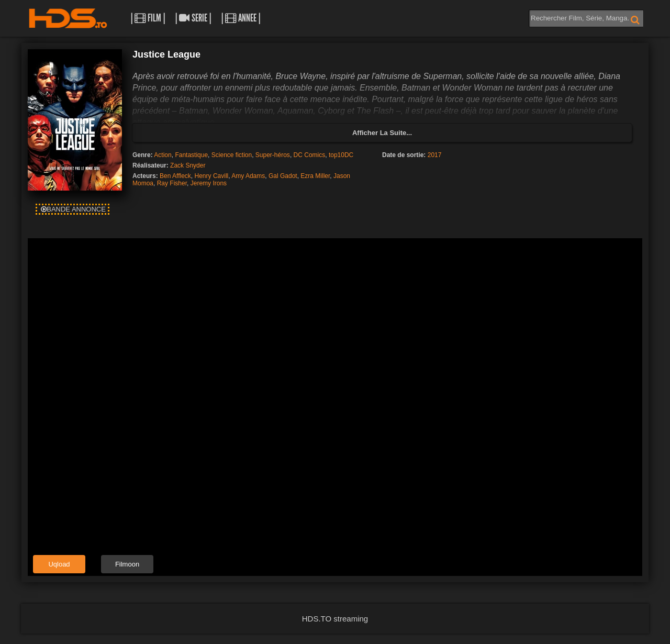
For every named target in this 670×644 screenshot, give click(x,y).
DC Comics (310, 155)
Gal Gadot (283, 176)
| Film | (148, 18)
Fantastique (191, 155)
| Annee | (241, 18)
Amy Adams (248, 176)
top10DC (341, 155)
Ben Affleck (175, 176)
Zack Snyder (188, 165)
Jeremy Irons (209, 183)
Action (163, 155)
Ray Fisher (172, 183)
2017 (435, 155)
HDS (68, 18)
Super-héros (273, 155)
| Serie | (193, 18)
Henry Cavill (212, 176)
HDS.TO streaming (335, 619)
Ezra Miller (315, 176)
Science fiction (232, 155)
